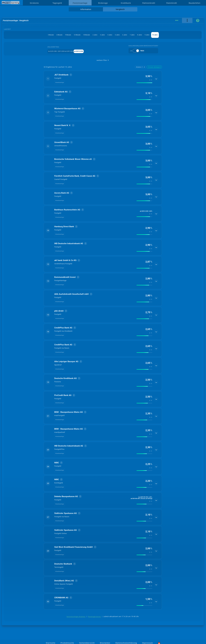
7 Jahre (146, 35)
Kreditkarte (126, 3)
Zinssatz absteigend (154, 67)
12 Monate (65, 35)
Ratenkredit (172, 3)
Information (86, 9)
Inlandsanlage (60, 82)
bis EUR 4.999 (49, 51)
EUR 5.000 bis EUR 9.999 (69, 51)
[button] (103, 79)
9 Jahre (168, 35)
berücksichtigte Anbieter (76, 617)
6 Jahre (135, 35)
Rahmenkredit (149, 3)
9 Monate (52, 35)
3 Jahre (102, 35)
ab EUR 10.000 (89, 51)
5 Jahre (124, 35)
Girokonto (34, 3)
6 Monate (39, 35)
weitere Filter (103, 60)
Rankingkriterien (95, 617)
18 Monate (78, 35)
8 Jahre (157, 35)
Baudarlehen (195, 3)
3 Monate (27, 35)
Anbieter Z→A (140, 67)
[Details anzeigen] (156, 79)
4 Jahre (113, 35)
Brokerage (103, 3)
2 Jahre (91, 35)
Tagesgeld (57, 3)
